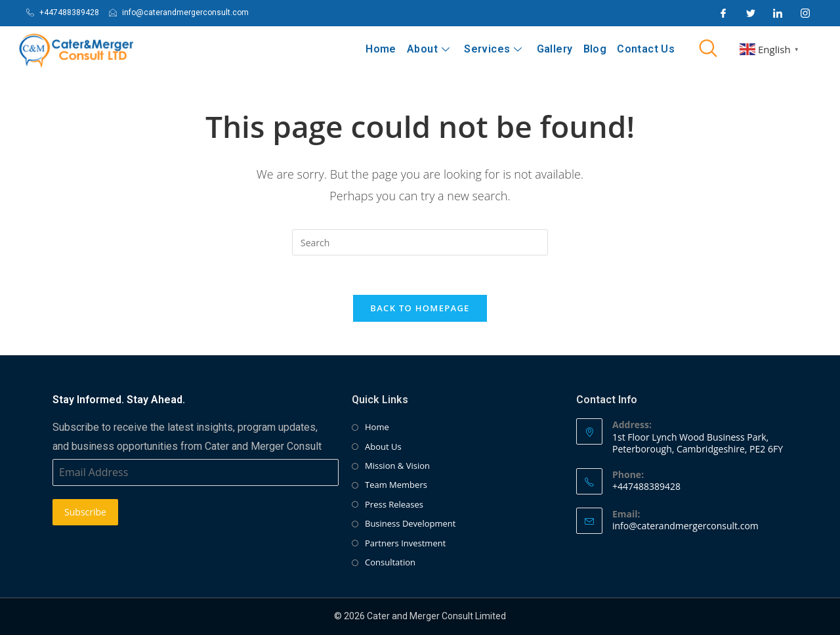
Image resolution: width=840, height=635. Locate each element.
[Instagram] (805, 13)
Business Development (410, 524)
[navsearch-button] (708, 49)
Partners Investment (405, 544)
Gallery (555, 49)
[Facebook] (723, 13)
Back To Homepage (420, 309)
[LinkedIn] (778, 13)
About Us (383, 447)
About (429, 49)
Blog (595, 49)
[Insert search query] (420, 242)
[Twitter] (751, 13)
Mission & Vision (397, 466)
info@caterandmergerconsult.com (685, 526)
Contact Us (646, 49)
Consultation (390, 563)
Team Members (396, 485)
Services (493, 49)
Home (382, 49)
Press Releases (394, 505)
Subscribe (85, 513)
